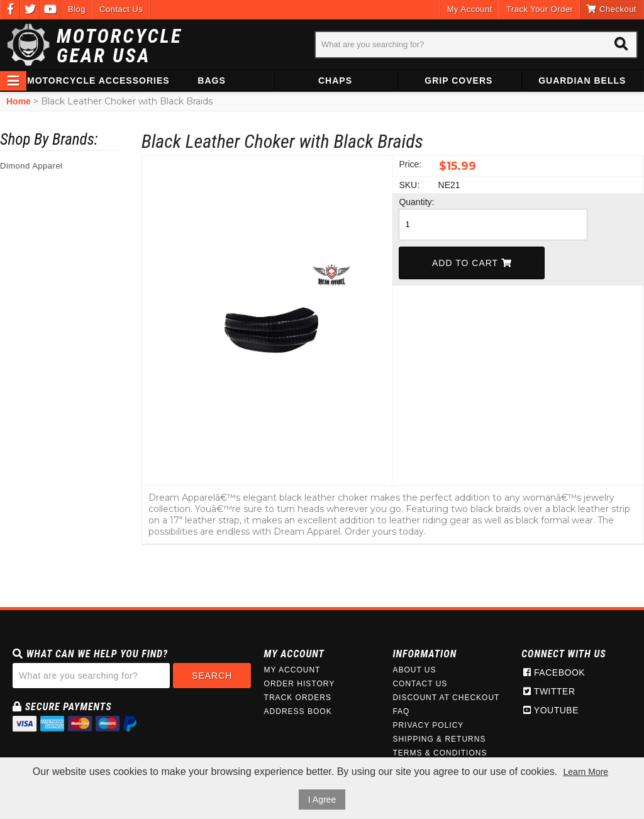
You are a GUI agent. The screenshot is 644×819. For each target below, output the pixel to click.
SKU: (409, 185)
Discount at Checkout (446, 698)
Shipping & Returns (439, 739)
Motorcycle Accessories (88, 81)
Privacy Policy (428, 725)
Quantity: (416, 202)
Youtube (551, 710)
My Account (470, 9)
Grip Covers (458, 81)
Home (19, 101)
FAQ (401, 711)
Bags (211, 81)
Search (212, 676)
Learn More (586, 772)
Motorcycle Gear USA (119, 46)
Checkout (612, 9)
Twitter (549, 691)
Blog (77, 9)
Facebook (554, 672)
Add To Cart (472, 263)
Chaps (335, 81)
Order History (300, 684)
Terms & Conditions (440, 753)
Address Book (298, 711)
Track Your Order (540, 9)
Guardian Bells (582, 81)
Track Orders (298, 698)
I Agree (322, 799)
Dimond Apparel (31, 166)
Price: (410, 164)
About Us (414, 670)
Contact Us (121, 9)
